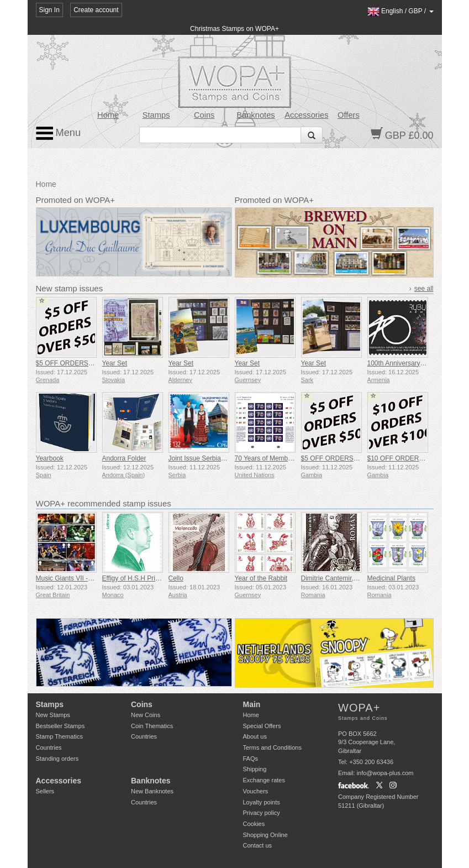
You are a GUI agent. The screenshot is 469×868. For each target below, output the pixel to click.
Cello (176, 578)
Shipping (255, 769)
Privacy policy (262, 813)
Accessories (306, 115)
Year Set (115, 363)
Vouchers (256, 791)
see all (424, 289)
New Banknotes (152, 791)
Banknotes (255, 115)
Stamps (156, 115)
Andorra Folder (124, 458)
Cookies (254, 824)
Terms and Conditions (272, 747)
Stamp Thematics (59, 736)
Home (108, 115)
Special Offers (262, 726)
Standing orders (57, 759)
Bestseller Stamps (60, 726)
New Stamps (53, 715)
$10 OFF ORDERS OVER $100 (414, 458)
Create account (96, 10)
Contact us (258, 845)
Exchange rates (264, 780)
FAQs (251, 759)
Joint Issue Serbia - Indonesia (212, 458)
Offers (349, 115)
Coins (204, 115)
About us (255, 736)
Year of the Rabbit (261, 578)
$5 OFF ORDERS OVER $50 (79, 363)
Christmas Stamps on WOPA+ (235, 29)
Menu (59, 133)
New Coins (146, 715)
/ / (401, 11)
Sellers (45, 791)
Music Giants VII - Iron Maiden (80, 578)
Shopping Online (265, 835)
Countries (49, 747)
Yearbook (50, 458)
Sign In (49, 10)
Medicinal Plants (391, 578)
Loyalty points (262, 802)
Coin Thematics (152, 726)
